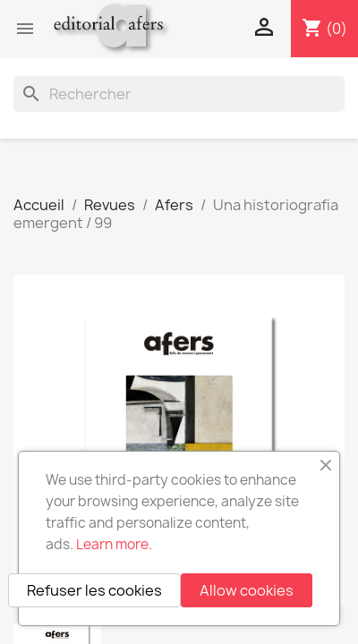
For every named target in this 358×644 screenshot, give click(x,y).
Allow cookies (247, 590)
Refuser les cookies (94, 590)
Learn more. (114, 544)
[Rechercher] (179, 94)
